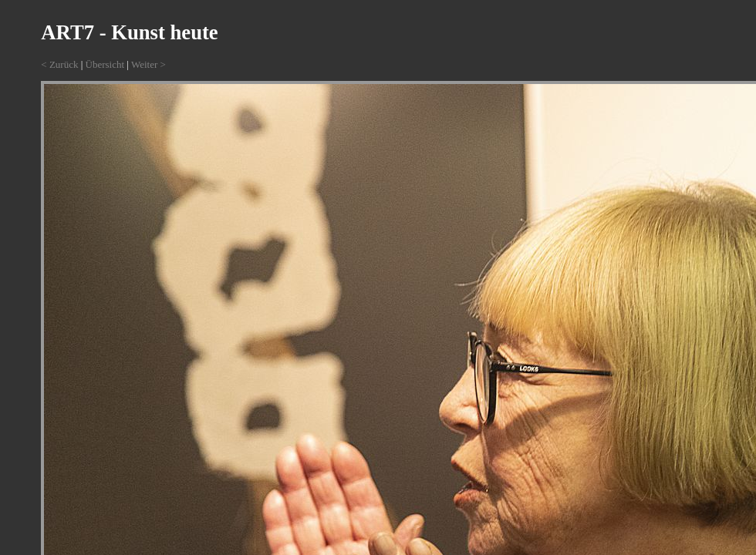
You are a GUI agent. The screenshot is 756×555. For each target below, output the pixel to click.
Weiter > (148, 64)
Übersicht (105, 64)
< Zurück (59, 64)
